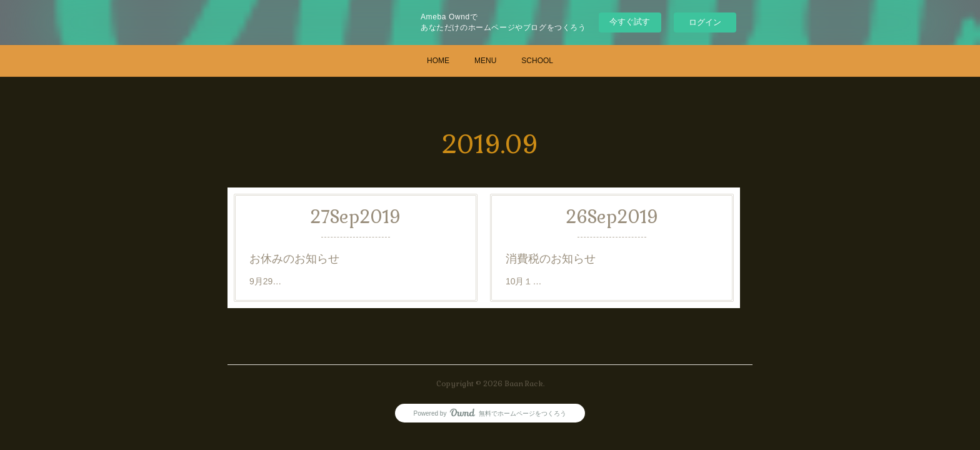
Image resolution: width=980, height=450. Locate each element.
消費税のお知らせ (551, 259)
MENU (485, 61)
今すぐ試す (630, 22)
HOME (438, 61)
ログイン (705, 22)
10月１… (524, 281)
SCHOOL (537, 61)
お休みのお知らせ (294, 259)
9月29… (265, 281)
